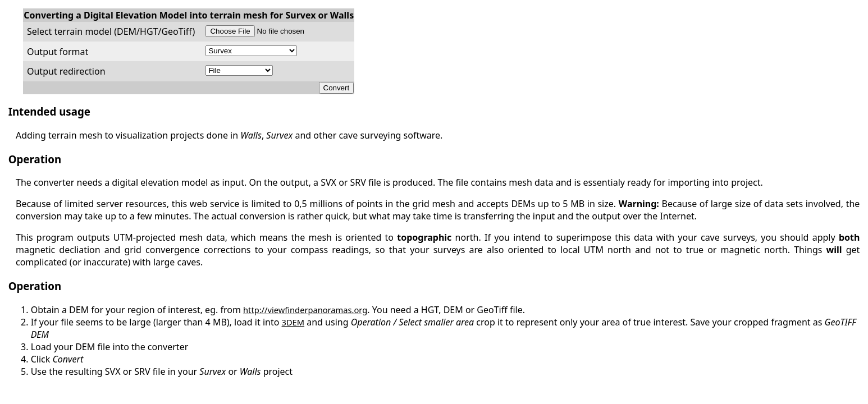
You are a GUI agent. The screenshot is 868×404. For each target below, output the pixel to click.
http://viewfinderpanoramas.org (305, 310)
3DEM (293, 322)
